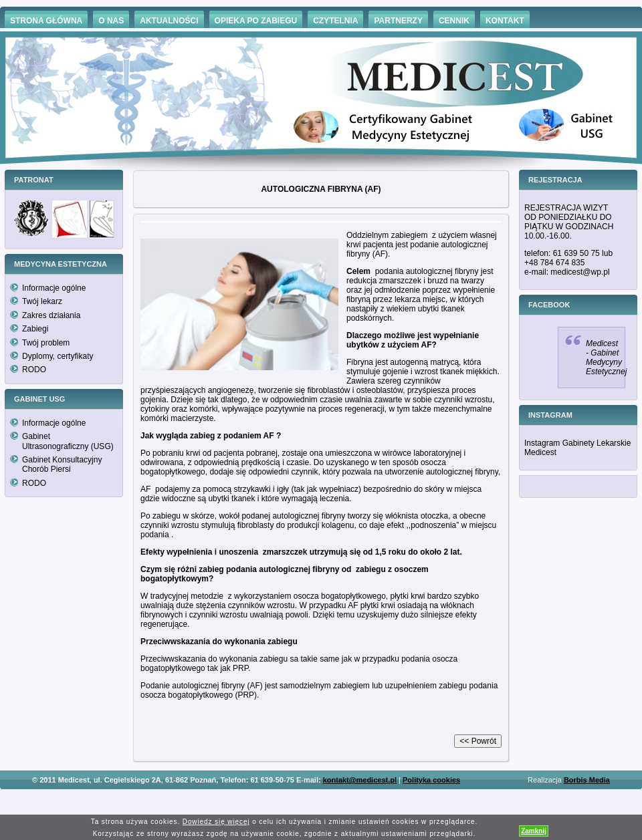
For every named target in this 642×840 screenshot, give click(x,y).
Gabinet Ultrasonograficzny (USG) (68, 441)
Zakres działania (51, 315)
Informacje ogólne (54, 288)
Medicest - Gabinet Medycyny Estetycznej (606, 358)
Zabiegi (35, 329)
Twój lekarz (42, 301)
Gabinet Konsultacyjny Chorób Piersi (62, 464)
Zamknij (534, 831)
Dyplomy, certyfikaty (58, 356)
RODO (34, 370)
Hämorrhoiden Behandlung (340, 800)
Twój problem (46, 343)
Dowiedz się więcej (216, 822)
